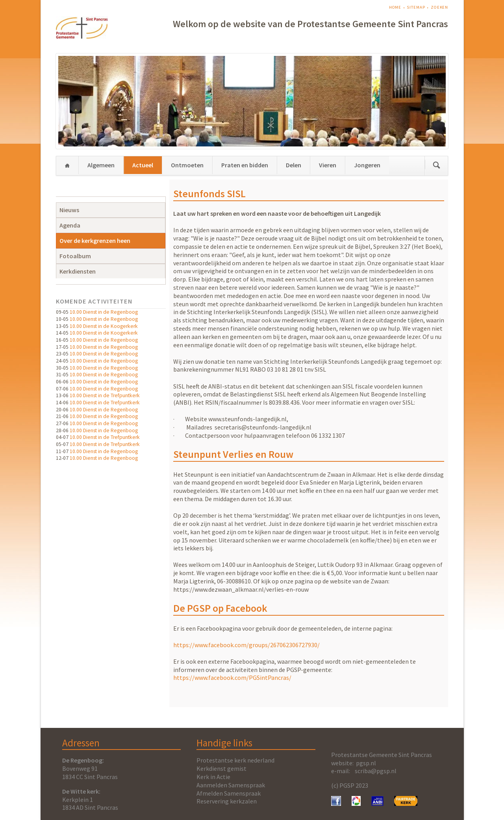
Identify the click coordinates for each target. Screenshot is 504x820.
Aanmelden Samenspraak (231, 785)
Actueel (143, 165)
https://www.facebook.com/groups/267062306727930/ (246, 645)
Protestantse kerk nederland (235, 760)
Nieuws (69, 210)
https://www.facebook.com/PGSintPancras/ (232, 677)
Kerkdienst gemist (221, 768)
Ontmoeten (187, 165)
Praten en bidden (245, 165)
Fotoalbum (75, 256)
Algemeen (101, 165)
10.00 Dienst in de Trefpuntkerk (105, 395)
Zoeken (439, 7)
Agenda (70, 225)
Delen (294, 165)
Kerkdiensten (78, 271)
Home (395, 7)
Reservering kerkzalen (227, 801)
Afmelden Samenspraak (229, 793)
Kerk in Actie (213, 777)
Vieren (328, 165)
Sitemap (416, 7)
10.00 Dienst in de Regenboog (104, 312)
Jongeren (367, 165)
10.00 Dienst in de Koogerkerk (104, 326)
